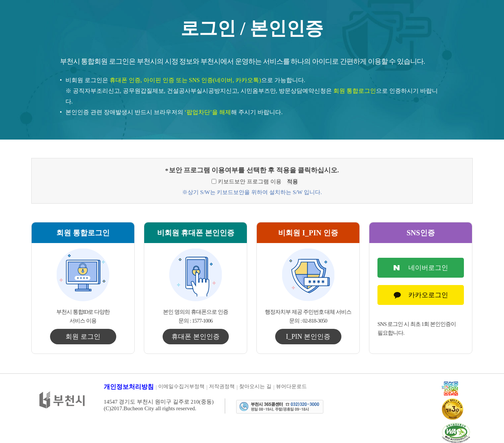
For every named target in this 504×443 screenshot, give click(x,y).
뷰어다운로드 (291, 386)
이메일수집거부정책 (181, 386)
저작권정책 (222, 386)
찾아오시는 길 (255, 386)
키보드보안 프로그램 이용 (250, 182)
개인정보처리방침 (129, 387)
